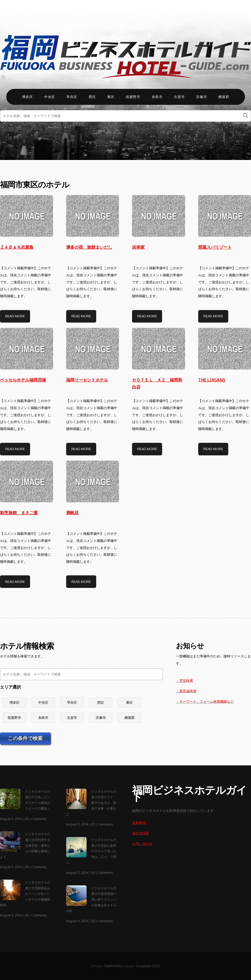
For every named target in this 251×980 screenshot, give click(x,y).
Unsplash (143, 966)
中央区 (50, 97)
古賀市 (179, 97)
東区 (111, 97)
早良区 (72, 97)
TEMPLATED (113, 966)
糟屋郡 (224, 97)
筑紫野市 (133, 97)
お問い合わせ (142, 843)
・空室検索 (184, 680)
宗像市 (202, 97)
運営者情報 (141, 833)
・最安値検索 (186, 691)
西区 (92, 97)
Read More (15, 316)
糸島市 (157, 97)
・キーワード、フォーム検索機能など (205, 701)
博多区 (27, 97)
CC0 (156, 966)
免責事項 (139, 823)
